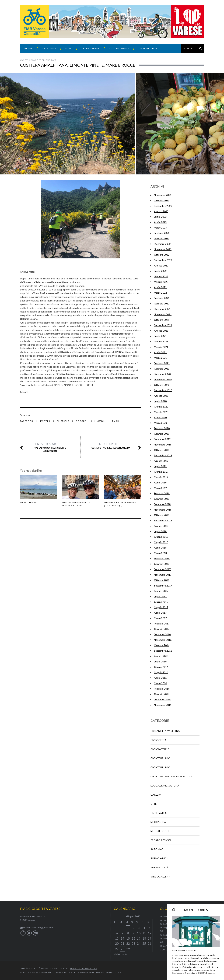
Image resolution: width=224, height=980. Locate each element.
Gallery (156, 795)
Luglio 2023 (160, 217)
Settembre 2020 (163, 390)
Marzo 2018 (160, 553)
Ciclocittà (158, 740)
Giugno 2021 (161, 341)
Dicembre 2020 (162, 374)
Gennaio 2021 (162, 369)
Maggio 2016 (161, 672)
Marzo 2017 (160, 618)
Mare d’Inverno (29, 502)
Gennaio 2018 (162, 564)
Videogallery (160, 877)
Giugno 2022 (161, 276)
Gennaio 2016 (162, 694)
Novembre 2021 (163, 314)
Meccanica (158, 822)
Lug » (125, 954)
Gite (69, 48)
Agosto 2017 (161, 591)
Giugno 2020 (161, 407)
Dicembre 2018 (162, 504)
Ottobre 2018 (162, 515)
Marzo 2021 (160, 358)
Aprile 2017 (160, 613)
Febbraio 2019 (162, 493)
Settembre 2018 (163, 520)
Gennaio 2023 (162, 238)
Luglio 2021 (160, 336)
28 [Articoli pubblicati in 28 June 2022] (122, 949)
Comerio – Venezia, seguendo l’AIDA (111, 446)
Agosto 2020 (161, 396)
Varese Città (160, 867)
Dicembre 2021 (162, 309)
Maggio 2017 (161, 607)
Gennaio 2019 (162, 499)
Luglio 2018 (160, 531)
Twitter (45, 421)
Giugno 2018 (161, 537)
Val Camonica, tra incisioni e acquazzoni (50, 447)
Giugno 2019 (161, 472)
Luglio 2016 (160, 661)
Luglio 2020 (160, 401)
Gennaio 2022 (162, 303)
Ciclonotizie (148, 48)
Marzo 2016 (160, 683)
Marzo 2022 (160, 293)
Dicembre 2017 (162, 569)
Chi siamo (49, 48)
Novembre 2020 (163, 379)
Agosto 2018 (161, 526)
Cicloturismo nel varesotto (171, 776)
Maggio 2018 (161, 542)
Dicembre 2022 (162, 244)
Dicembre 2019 (162, 439)
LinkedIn (100, 421)
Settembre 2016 (163, 651)
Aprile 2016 (160, 678)
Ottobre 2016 (162, 645)
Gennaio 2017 (162, 629)
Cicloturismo (119, 48)
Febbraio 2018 (162, 558)
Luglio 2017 (160, 596)
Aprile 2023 (160, 222)
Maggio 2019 (161, 477)
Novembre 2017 (163, 575)
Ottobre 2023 (162, 200)
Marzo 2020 (160, 423)
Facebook (27, 421)
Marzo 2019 (160, 488)
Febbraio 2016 (162, 689)
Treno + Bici (159, 858)
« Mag (117, 954)
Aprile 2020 (160, 417)
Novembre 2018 (163, 510)
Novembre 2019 (163, 445)
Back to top (184, 969)
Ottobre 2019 (162, 450)
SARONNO (157, 849)
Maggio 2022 (161, 282)
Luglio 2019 (160, 466)
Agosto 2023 (161, 211)
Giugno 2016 (161, 667)
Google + (82, 421)
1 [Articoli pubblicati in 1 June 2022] (128, 928)
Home (28, 48)
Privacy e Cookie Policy (84, 968)
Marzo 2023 (160, 228)
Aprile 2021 (160, 352)
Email (116, 421)
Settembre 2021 (163, 325)
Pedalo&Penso (161, 840)
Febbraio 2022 (162, 298)
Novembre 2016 (163, 640)
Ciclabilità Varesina (165, 731)
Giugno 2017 (161, 602)
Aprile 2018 (160, 548)
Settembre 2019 (163, 455)
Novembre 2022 (163, 249)
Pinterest (63, 421)
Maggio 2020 (161, 412)
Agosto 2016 (161, 656)
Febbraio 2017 (162, 624)
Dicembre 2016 (162, 634)
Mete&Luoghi (160, 831)
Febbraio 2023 (162, 233)
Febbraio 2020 (162, 428)
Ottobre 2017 (162, 580)
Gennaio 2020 (162, 434)
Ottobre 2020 (162, 385)
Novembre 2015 (163, 705)
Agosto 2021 (161, 331)
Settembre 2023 (163, 206)
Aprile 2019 (160, 482)
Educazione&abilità (165, 786)
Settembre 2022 (163, 260)
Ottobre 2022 (162, 255)
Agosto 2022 (161, 266)
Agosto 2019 (161, 461)
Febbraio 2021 (162, 363)
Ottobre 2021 (162, 320)
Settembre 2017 (163, 586)
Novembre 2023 (163, 195)
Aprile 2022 (160, 287)
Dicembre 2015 (162, 699)
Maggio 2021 (161, 347)
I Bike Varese (90, 48)
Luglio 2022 (160, 271)
